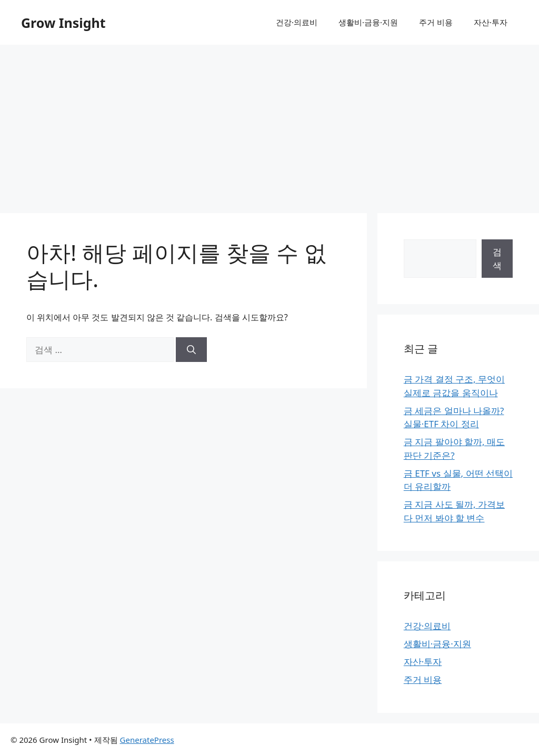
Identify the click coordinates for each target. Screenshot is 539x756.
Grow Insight (63, 23)
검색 (497, 259)
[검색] (191, 350)
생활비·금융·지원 (368, 22)
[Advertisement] (269, 124)
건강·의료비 (297, 22)
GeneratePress (147, 740)
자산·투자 (491, 22)
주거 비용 (436, 22)
